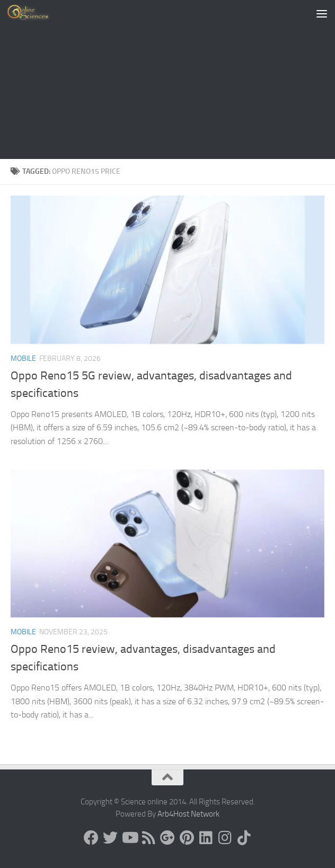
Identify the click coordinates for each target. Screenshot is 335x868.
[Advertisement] (168, 79)
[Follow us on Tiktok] (244, 838)
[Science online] (91, 838)
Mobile (23, 358)
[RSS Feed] (148, 838)
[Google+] (168, 838)
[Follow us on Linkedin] (206, 838)
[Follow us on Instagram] (225, 838)
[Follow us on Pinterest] (187, 838)
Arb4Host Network (188, 814)
